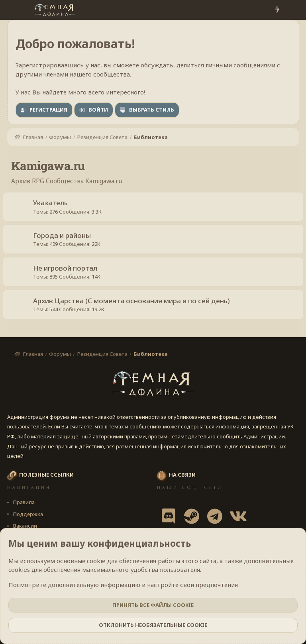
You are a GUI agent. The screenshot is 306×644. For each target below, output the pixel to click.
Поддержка (28, 516)
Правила (24, 504)
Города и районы (64, 239)
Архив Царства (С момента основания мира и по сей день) (133, 308)
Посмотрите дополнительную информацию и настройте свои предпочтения (123, 585)
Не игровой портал (67, 273)
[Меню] (14, 10)
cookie (96, 561)
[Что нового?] (277, 10)
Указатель (52, 204)
